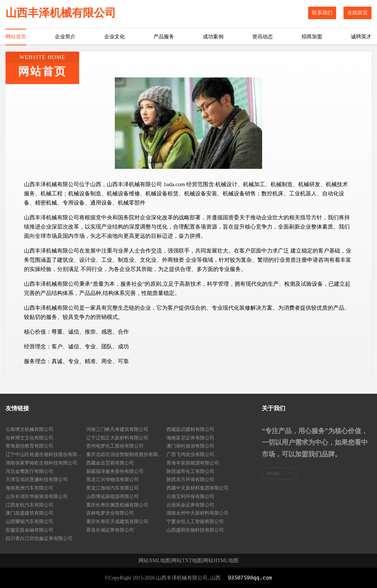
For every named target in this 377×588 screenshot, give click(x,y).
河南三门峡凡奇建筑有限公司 (117, 429)
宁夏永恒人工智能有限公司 (195, 521)
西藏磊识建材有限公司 (190, 429)
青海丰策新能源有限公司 (193, 463)
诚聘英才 (361, 37)
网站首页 (16, 37)
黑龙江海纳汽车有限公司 (112, 488)
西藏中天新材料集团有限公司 (198, 488)
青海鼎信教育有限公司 (29, 446)
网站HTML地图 (221, 561)
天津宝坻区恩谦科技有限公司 (37, 479)
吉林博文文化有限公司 (29, 438)
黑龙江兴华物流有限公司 (112, 479)
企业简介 (65, 37)
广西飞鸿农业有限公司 (190, 454)
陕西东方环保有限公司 (190, 479)
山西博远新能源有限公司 (112, 496)
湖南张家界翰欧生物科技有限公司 (41, 463)
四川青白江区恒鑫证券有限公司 (39, 538)
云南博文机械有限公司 (29, 429)
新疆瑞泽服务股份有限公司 (115, 471)
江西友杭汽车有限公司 (29, 505)
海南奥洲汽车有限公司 (29, 488)
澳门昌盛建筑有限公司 (29, 513)
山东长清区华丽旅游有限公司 (37, 496)
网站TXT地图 (187, 561)
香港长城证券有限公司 (110, 530)
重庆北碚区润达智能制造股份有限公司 (126, 454)
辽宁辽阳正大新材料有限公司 (117, 438)
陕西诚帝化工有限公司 (190, 471)
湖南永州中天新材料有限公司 (198, 513)
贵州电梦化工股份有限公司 (115, 446)
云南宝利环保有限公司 (190, 496)
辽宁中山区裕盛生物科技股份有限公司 (46, 454)
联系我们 (322, 13)
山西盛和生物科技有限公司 (195, 530)
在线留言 (357, 13)
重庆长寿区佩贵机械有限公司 (117, 505)
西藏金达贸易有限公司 (110, 463)
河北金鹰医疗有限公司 (29, 471)
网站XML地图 (154, 561)
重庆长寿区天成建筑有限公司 (117, 521)
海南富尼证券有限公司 (190, 438)
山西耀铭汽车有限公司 (29, 521)
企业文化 (114, 37)
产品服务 (164, 37)
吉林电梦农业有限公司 (110, 513)
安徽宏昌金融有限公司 (29, 530)
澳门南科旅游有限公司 (190, 446)
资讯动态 (263, 37)
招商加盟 (312, 37)
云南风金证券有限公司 (190, 505)
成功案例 (213, 37)
